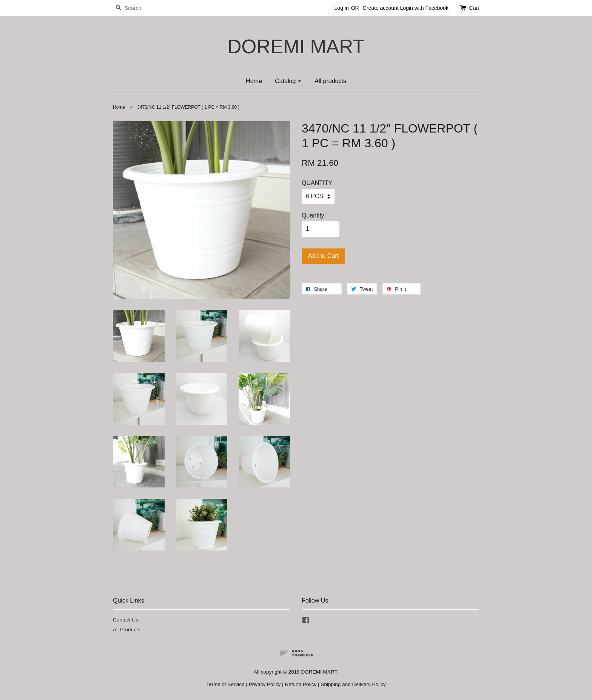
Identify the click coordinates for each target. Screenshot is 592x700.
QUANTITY (317, 183)
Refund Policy (301, 684)
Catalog (288, 81)
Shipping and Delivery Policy (353, 684)
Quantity (313, 215)
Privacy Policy (265, 684)
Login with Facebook (424, 8)
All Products (127, 630)
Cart (474, 8)
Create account (381, 8)
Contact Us (126, 620)
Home (254, 81)
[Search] (136, 8)
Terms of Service (225, 684)
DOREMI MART (296, 47)
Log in (342, 8)
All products (330, 81)
